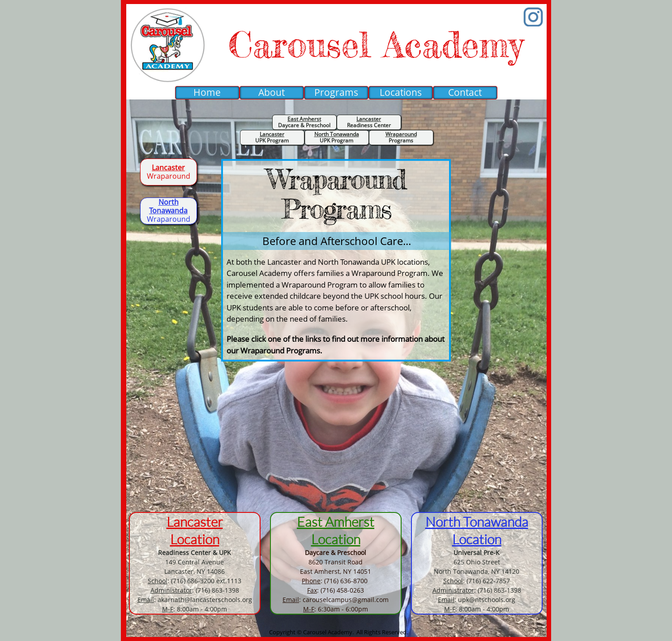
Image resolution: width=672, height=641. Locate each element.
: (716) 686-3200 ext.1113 (195, 581)
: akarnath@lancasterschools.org (195, 600)
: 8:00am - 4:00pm (195, 609)
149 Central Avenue (195, 562)
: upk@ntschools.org (477, 600)
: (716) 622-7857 (477, 581)
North (443, 522)
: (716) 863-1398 (195, 590)
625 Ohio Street (477, 562)
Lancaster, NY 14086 (195, 571)
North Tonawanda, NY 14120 (477, 571)
